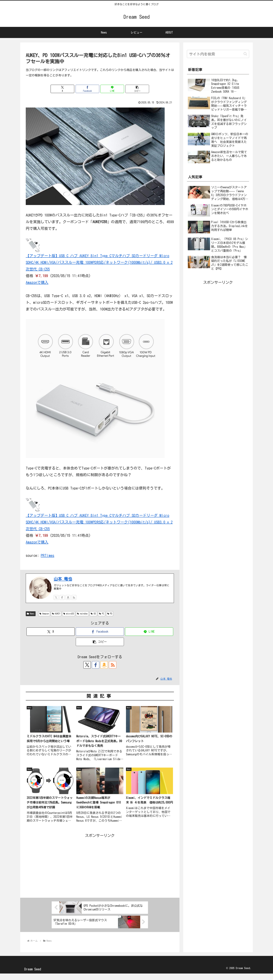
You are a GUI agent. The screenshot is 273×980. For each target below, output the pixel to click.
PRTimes (46, 562)
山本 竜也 (62, 585)
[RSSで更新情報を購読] (74, 604)
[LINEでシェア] (112, 89)
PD (116, 620)
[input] (218, 54)
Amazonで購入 (38, 282)
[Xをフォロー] (56, 604)
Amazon (45, 620)
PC (107, 620)
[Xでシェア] (62, 89)
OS (98, 620)
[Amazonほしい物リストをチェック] (68, 604)
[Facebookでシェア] (87, 89)
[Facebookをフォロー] (62, 604)
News (31, 620)
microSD (73, 620)
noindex (87, 620)
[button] (137, 89)
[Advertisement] (100, 871)
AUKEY (59, 620)
